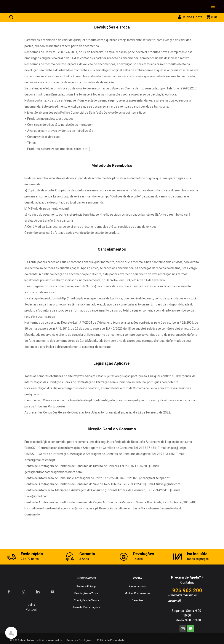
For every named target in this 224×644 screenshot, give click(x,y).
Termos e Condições (79, 640)
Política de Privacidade (111, 640)
